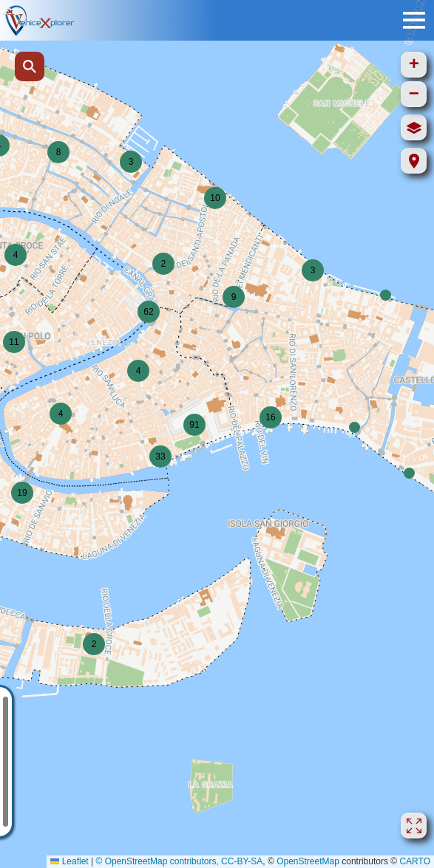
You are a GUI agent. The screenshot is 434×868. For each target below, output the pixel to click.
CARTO (415, 861)
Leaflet (69, 861)
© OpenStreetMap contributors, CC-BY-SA (179, 861)
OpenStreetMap (308, 861)
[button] (409, 473)
